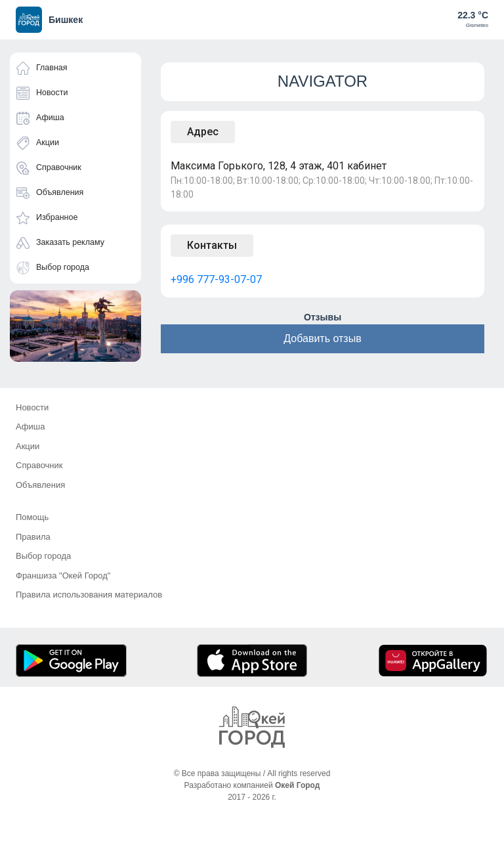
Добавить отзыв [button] (322, 338)
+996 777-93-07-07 (216, 279)
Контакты (212, 245)
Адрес (203, 132)
